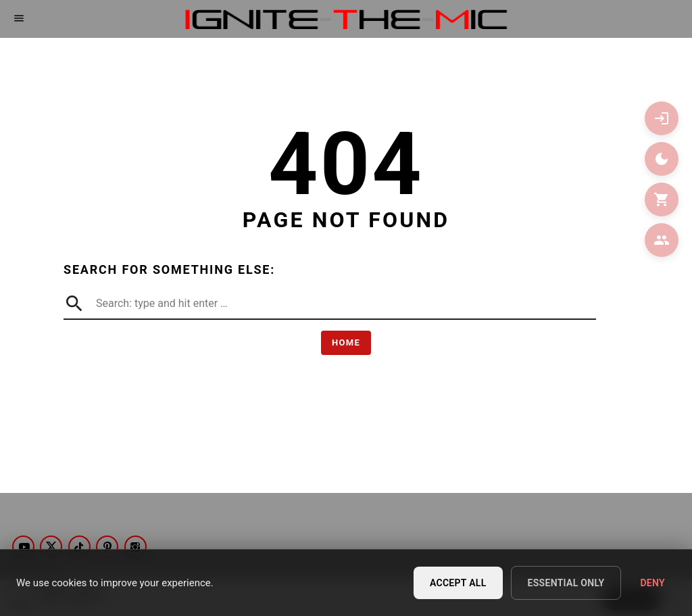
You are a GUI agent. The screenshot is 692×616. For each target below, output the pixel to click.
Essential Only (566, 584)
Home (346, 342)
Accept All (458, 584)
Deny (652, 584)
